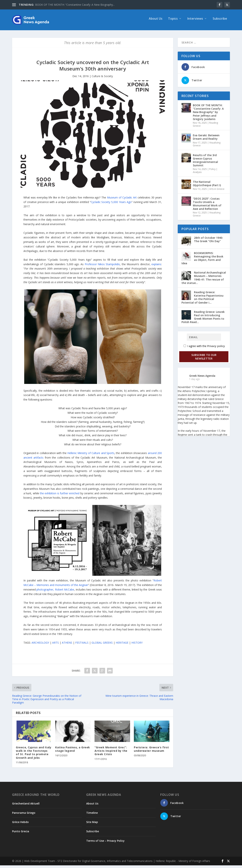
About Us (156, 21)
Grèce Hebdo (20, 825)
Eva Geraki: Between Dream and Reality (206, 140)
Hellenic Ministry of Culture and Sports (91, 456)
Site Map (92, 825)
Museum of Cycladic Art (122, 200)
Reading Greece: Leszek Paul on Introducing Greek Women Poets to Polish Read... (203, 320)
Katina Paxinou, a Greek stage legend (73, 752)
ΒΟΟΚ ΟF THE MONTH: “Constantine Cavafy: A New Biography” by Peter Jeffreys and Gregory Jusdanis (208, 115)
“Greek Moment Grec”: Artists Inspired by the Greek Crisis (111, 753)
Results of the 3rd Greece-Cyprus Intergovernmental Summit (205, 163)
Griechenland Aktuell (26, 806)
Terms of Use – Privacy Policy (105, 843)
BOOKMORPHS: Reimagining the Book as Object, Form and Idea (202, 261)
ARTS (55, 645)
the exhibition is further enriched (60, 496)
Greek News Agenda (202, 378)
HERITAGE (122, 645)
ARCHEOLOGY (40, 645)
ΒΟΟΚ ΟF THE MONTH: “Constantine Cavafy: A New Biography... (75, 5)
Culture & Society (102, 79)
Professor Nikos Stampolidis (102, 267)
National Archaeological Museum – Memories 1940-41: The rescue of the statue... (204, 280)
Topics (173, 21)
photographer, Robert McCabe (55, 592)
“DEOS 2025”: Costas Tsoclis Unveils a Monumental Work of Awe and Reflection (207, 206)
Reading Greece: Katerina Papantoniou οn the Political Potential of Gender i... (202, 300)
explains (156, 267)
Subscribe (220, 21)
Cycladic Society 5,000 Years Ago (111, 205)
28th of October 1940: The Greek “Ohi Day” (208, 242)
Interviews (195, 21)
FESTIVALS (82, 645)
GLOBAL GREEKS (102, 645)
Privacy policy (216, 349)
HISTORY (137, 645)
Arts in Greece (217, 192)
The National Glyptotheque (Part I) (207, 186)
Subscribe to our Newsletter (204, 359)
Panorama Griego (24, 815)
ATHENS (67, 645)
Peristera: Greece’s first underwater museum (151, 752)
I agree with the (204, 349)
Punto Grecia (21, 834)
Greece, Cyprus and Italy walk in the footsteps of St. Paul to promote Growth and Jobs (34, 755)
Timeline (92, 815)
